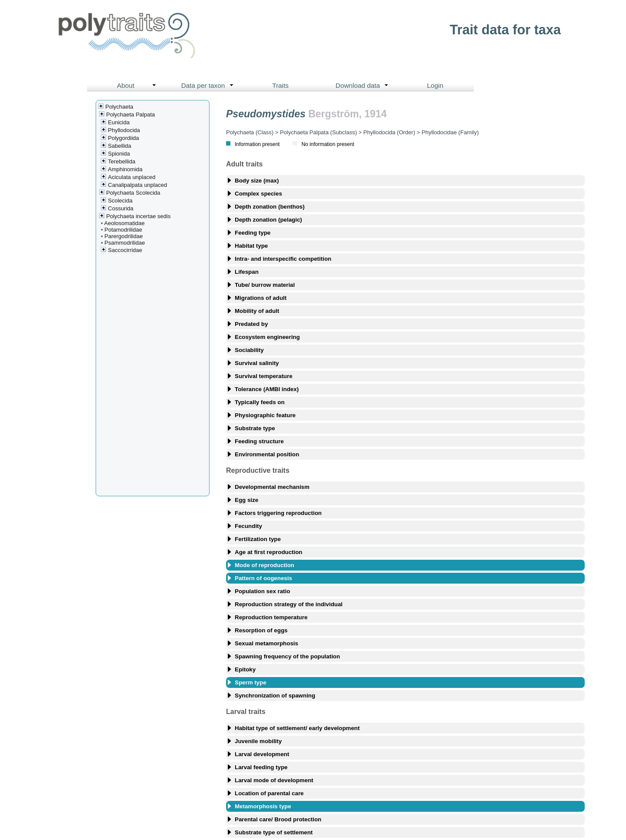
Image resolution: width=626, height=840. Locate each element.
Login (435, 85)
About (138, 86)
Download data (364, 86)
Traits (280, 85)
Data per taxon (209, 86)
